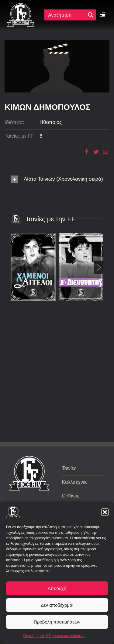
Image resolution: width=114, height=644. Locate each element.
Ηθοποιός (51, 122)
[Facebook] (84, 152)
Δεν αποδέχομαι (57, 605)
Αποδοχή (57, 588)
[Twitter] (94, 152)
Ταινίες (69, 468)
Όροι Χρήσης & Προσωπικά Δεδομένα (54, 636)
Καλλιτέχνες (75, 482)
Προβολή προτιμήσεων (57, 622)
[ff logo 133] (21, 6)
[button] (105, 512)
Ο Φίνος (71, 496)
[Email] (103, 152)
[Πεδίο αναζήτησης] (66, 15)
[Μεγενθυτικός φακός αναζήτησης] (91, 15)
